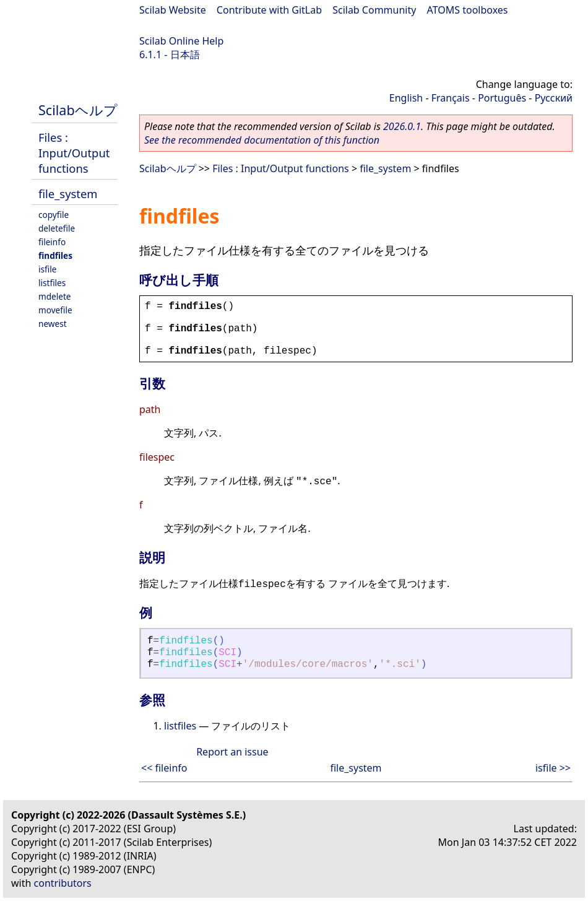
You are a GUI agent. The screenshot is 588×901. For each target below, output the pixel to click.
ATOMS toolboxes (468, 10)
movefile (55, 310)
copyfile (54, 215)
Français (451, 98)
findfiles (55, 255)
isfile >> (553, 768)
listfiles (52, 283)
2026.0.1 (402, 126)
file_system (68, 194)
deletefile (57, 228)
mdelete (55, 296)
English (406, 98)
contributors (63, 883)
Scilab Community (374, 10)
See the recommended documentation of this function (262, 140)
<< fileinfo (164, 768)
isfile (47, 269)
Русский (554, 98)
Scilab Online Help (181, 41)
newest (53, 324)
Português (502, 98)
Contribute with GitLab (269, 10)
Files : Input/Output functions (74, 153)
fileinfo (52, 242)
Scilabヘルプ (78, 110)
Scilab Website (173, 10)
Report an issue (232, 752)
